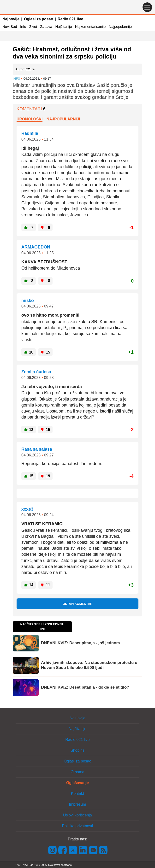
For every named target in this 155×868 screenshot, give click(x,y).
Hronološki (30, 119)
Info (23, 27)
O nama (78, 772)
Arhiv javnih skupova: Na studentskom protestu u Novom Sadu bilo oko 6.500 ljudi (89, 665)
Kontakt (77, 794)
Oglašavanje (77, 783)
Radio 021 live (70, 19)
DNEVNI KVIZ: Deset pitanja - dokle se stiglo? (85, 687)
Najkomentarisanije (90, 27)
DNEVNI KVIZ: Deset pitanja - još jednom (80, 643)
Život (33, 27)
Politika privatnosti (78, 826)
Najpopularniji (63, 119)
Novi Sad (10, 27)
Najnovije (11, 19)
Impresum (77, 804)
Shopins (77, 750)
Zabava (46, 27)
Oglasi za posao (39, 19)
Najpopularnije (120, 27)
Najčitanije (63, 27)
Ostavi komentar (77, 604)
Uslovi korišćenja (77, 815)
